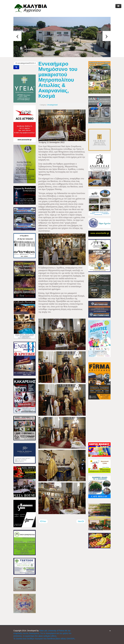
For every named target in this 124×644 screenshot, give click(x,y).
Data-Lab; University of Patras (52, 631)
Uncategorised (52, 105)
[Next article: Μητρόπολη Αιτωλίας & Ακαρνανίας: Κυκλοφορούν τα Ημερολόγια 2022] (81, 521)
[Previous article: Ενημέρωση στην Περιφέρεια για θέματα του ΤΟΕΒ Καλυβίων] (43, 521)
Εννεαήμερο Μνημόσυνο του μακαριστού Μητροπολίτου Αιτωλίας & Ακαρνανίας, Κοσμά (58, 80)
